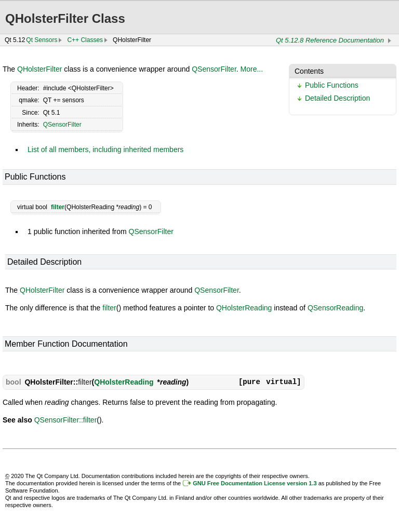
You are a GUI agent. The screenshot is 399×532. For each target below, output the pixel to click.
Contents (309, 71)
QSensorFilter (214, 69)
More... (252, 69)
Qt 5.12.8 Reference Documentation (330, 40)
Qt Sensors (42, 40)
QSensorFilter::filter (66, 420)
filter (58, 207)
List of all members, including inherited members (105, 149)
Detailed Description (337, 98)
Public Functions (332, 85)
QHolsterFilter (39, 69)
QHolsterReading (244, 308)
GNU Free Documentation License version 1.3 (255, 483)
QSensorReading (335, 308)
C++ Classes (85, 40)
